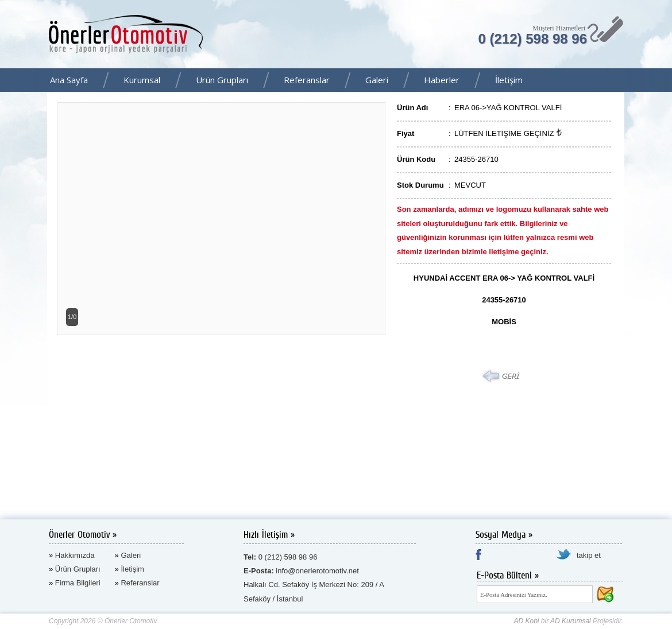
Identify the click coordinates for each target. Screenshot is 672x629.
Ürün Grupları (222, 80)
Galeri (377, 80)
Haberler (442, 80)
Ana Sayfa (69, 80)
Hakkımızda (75, 555)
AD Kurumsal (571, 621)
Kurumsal (142, 80)
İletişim (509, 80)
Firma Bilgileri (78, 583)
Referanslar (307, 80)
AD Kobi (526, 621)
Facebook (660, 81)
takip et (589, 555)
